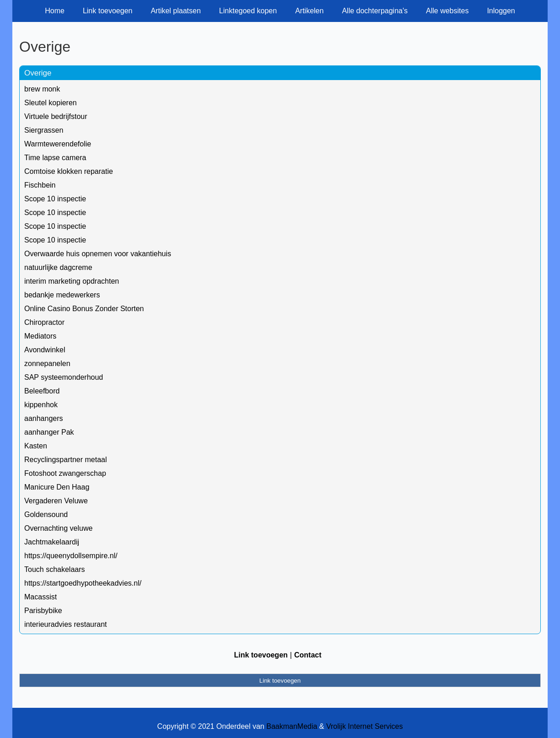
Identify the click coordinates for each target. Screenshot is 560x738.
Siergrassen (44, 130)
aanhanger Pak (49, 432)
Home (55, 11)
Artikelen (309, 11)
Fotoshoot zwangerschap (65, 473)
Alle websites (447, 11)
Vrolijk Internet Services (364, 726)
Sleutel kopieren (51, 103)
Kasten (36, 446)
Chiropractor (44, 322)
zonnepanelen (47, 364)
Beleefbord (42, 391)
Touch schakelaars (55, 569)
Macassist (40, 597)
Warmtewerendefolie (58, 144)
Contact (308, 655)
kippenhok (41, 405)
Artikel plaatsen (175, 11)
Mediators (40, 336)
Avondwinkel (45, 350)
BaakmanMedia (292, 726)
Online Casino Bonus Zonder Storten (84, 309)
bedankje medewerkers (62, 295)
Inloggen (501, 11)
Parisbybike (43, 611)
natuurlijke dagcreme (58, 267)
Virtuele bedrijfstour (56, 116)
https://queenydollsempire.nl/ (71, 556)
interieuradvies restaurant (66, 624)
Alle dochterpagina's (375, 11)
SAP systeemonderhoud (64, 377)
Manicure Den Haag (57, 487)
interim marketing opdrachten (72, 281)
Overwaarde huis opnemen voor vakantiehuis (98, 254)
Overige (38, 73)
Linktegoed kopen (248, 11)
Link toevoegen (108, 11)
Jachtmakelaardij (52, 542)
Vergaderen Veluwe (56, 501)
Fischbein (40, 185)
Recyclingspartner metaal (66, 460)
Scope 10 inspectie (55, 199)
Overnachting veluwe (58, 528)
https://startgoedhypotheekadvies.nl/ (83, 583)
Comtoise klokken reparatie (69, 171)
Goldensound (46, 514)
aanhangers (44, 418)
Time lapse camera (55, 158)
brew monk (42, 89)
